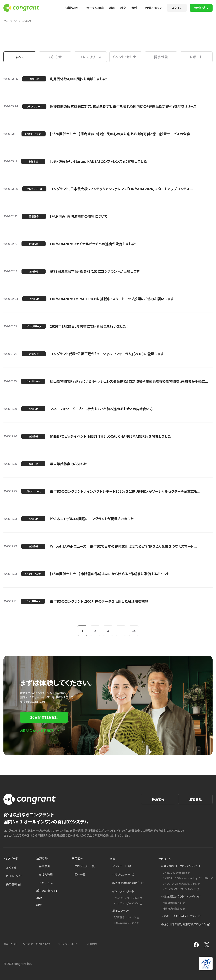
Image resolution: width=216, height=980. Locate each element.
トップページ (10, 21)
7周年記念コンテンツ (125, 917)
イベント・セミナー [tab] (126, 57)
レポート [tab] (196, 57)
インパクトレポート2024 (126, 903)
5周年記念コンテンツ (125, 923)
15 (134, 630)
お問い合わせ (153, 8)
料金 (123, 8)
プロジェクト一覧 (85, 866)
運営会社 (195, 799)
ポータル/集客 (95, 8)
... (121, 630)
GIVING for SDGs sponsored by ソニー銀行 (186, 878)
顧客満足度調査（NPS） (126, 883)
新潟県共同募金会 (172, 909)
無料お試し (201, 8)
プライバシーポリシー (69, 944)
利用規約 (92, 944)
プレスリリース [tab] (90, 57)
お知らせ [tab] (55, 57)
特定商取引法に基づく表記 (37, 944)
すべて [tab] (20, 57)
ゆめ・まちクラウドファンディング (179, 889)
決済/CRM (72, 8)
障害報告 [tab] (161, 57)
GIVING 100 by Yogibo (175, 873)
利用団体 (77, 858)
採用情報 (158, 799)
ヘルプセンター (121, 874)
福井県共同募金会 (172, 903)
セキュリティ (46, 883)
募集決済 (44, 866)
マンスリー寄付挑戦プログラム (179, 916)
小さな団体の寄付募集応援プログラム (183, 924)
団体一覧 (80, 874)
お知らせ (11, 867)
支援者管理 (46, 874)
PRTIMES (12, 876)
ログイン (177, 8)
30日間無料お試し (44, 717)
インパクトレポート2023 (126, 898)
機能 (112, 8)
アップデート (120, 866)
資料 (134, 8)
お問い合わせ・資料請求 (37, 730)
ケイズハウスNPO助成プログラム (180, 884)
